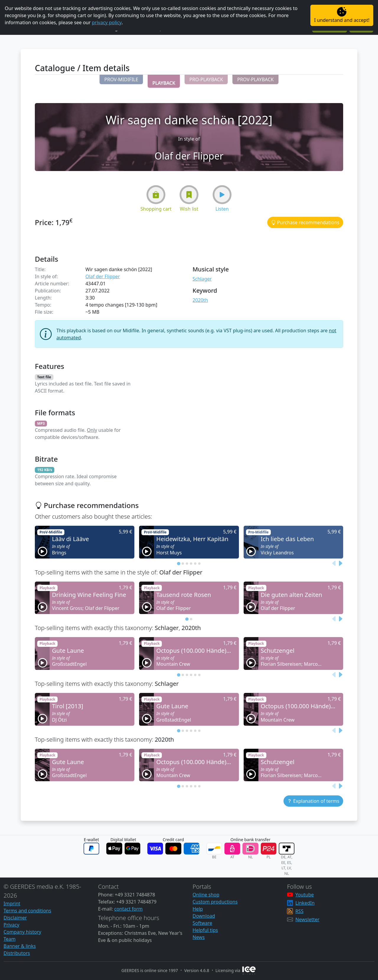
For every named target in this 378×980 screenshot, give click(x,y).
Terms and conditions (27, 911)
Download (204, 916)
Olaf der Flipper (103, 276)
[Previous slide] (334, 563)
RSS (299, 911)
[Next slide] (340, 563)
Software (202, 923)
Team (10, 939)
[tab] (179, 563)
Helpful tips (205, 930)
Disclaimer (15, 918)
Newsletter (307, 919)
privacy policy (107, 22)
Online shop (206, 895)
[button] (121, 79)
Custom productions (215, 902)
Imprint (12, 904)
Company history (22, 932)
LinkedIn (305, 903)
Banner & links (20, 946)
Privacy (11, 925)
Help (198, 909)
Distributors (17, 953)
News (199, 937)
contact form (128, 909)
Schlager (202, 279)
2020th (200, 300)
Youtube (304, 895)
